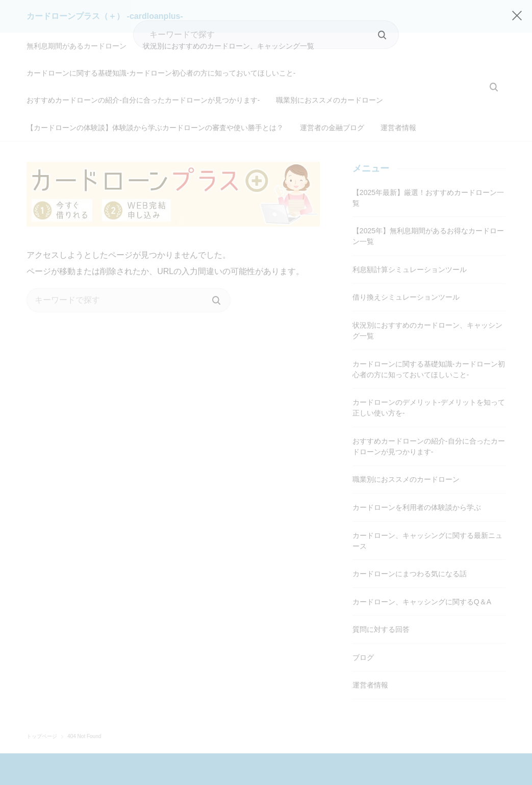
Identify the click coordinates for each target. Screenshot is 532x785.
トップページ (42, 700)
